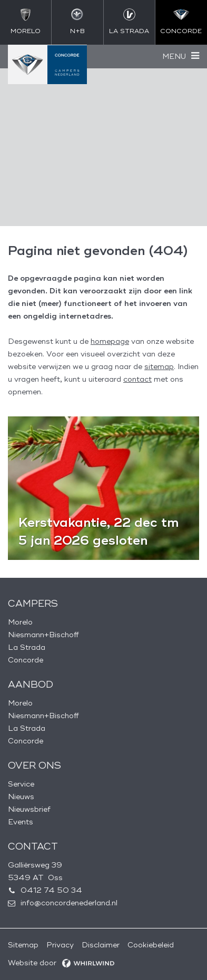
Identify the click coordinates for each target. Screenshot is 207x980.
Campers (33, 604)
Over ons (34, 765)
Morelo (20, 622)
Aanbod (31, 685)
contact (137, 379)
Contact (33, 846)
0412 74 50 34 (51, 890)
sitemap (159, 367)
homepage (110, 341)
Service (21, 784)
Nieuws (21, 797)
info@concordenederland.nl (69, 903)
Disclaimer (101, 945)
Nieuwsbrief (29, 809)
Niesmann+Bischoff (43, 635)
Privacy (60, 945)
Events (21, 822)
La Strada (27, 647)
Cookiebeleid (151, 945)
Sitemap (23, 945)
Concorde (26, 660)
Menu (174, 57)
